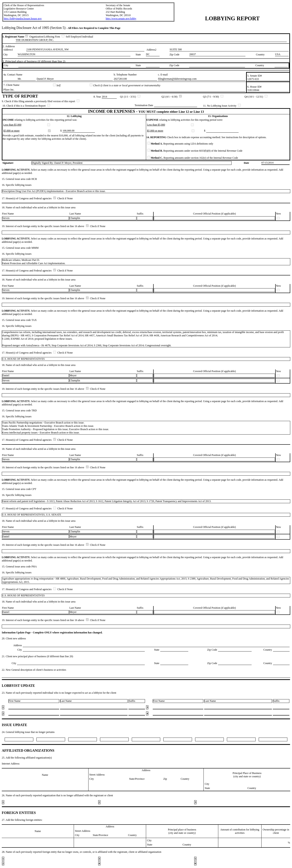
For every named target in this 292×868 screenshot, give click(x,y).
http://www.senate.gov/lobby (121, 19)
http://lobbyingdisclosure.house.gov (23, 19)
